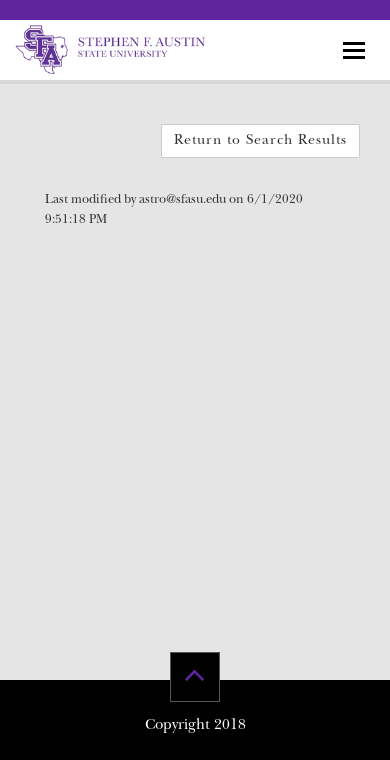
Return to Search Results (260, 141)
